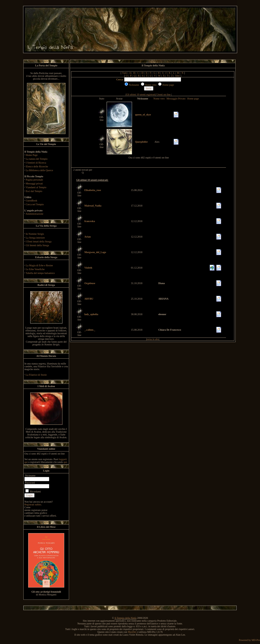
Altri (177, 76)
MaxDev (132, 632)
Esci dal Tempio (34, 191)
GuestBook (32, 201)
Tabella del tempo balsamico (40, 273)
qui (65, 462)
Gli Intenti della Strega (37, 245)
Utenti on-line (164, 94)
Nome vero (159, 99)
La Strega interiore (35, 238)
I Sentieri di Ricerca (36, 163)
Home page (193, 99)
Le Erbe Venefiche (35, 269)
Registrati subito (33, 504)
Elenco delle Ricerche (37, 166)
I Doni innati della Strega (39, 241)
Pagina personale (35, 180)
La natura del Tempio (37, 159)
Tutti (125, 73)
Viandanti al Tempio (36, 187)
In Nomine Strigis (35, 234)
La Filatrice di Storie (36, 375)
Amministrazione (34, 214)
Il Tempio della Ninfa (125, 618)
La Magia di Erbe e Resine (39, 265)
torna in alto (153, 339)
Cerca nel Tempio (35, 204)
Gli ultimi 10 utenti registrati (141, 94)
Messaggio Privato (176, 99)
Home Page (32, 155)
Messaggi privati (34, 184)
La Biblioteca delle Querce (39, 170)
